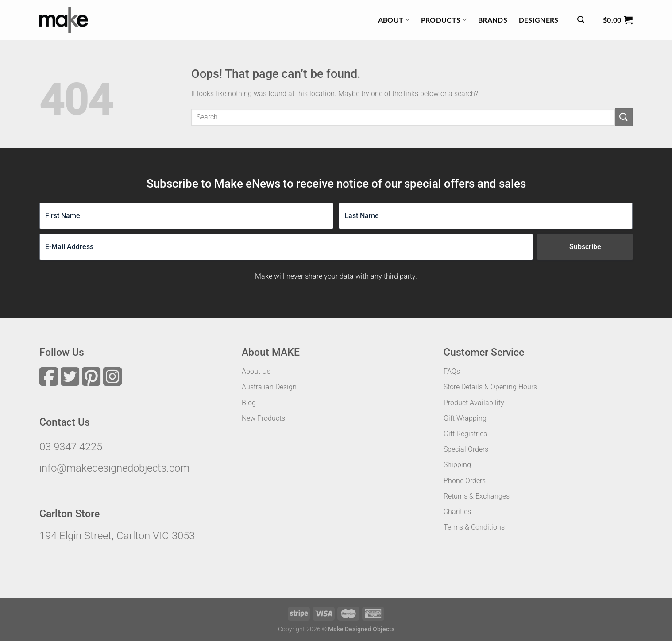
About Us (256, 371)
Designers (539, 20)
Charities (457, 512)
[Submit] (624, 117)
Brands (493, 20)
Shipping (457, 465)
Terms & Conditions (474, 527)
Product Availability (474, 403)
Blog (249, 403)
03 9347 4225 (71, 447)
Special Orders (466, 449)
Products (444, 20)
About (394, 20)
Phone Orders (465, 481)
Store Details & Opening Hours (490, 387)
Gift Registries (465, 434)
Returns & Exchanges (477, 496)
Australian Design (269, 387)
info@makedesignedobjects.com (114, 468)
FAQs (452, 371)
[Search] (581, 20)
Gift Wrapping (465, 418)
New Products (263, 418)
